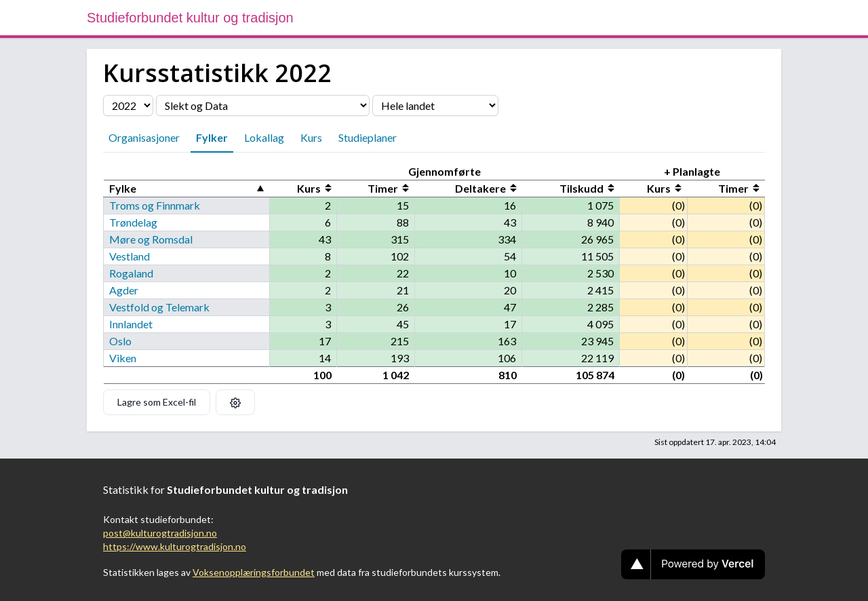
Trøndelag (133, 222)
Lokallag (264, 137)
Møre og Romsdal (151, 239)
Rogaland (131, 273)
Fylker (212, 137)
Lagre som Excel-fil (157, 402)
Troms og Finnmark (155, 205)
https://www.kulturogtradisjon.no (175, 546)
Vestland (130, 256)
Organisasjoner (144, 137)
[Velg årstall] (128, 105)
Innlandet (131, 324)
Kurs (311, 137)
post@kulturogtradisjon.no (160, 533)
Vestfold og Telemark (159, 307)
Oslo (120, 341)
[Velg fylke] (435, 105)
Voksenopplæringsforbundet (254, 572)
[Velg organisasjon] (263, 105)
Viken (123, 358)
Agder (124, 290)
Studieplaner (368, 137)
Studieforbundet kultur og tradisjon (190, 18)
